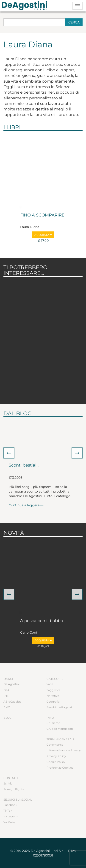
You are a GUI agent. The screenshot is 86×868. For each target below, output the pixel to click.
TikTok (8, 811)
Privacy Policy (56, 756)
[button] (9, 453)
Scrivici (8, 783)
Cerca (74, 22)
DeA (6, 690)
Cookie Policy (56, 762)
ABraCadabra (12, 702)
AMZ (7, 707)
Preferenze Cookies (60, 768)
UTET (7, 696)
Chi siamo (53, 723)
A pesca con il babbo (42, 621)
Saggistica (54, 690)
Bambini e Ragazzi (59, 707)
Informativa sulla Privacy (64, 750)
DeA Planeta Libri (26, 6)
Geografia (53, 702)
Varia (50, 684)
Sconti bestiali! (24, 465)
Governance (55, 745)
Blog (7, 718)
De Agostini (11, 684)
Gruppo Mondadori (60, 729)
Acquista (43, 235)
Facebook (10, 805)
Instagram (11, 816)
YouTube (9, 822)
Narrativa (53, 696)
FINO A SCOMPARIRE (42, 215)
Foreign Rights (14, 789)
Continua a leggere (26, 505)
